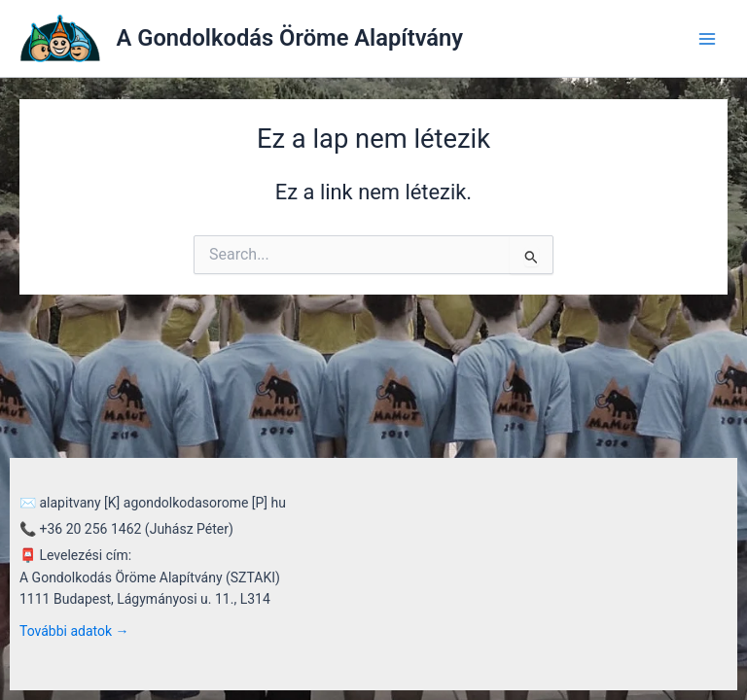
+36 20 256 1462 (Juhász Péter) (136, 529)
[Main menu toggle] (707, 39)
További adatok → (74, 631)
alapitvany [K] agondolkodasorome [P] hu (162, 503)
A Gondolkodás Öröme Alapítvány (290, 38)
